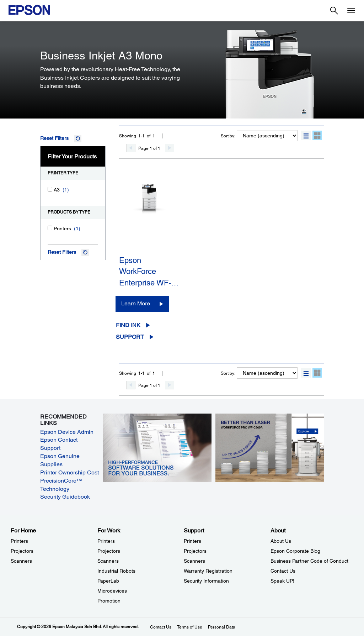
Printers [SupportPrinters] (192, 541)
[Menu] (351, 11)
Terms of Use (190, 627)
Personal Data (222, 627)
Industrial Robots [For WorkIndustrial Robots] (116, 571)
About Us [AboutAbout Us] (281, 541)
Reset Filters (54, 138)
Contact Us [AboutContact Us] (283, 571)
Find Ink (128, 325)
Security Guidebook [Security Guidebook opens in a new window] (65, 497)
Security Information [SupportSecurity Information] (206, 581)
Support (130, 337)
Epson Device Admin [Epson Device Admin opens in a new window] (67, 432)
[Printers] (50, 228)
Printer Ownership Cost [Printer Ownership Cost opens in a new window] (69, 472)
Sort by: (228, 136)
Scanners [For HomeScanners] (21, 561)
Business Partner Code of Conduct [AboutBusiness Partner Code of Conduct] (309, 561)
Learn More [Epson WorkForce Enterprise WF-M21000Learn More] (136, 303)
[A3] (50, 189)
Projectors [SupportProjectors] (195, 551)
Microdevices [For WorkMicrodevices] (112, 591)
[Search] (334, 11)
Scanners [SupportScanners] (194, 561)
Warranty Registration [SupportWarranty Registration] (208, 571)
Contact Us (161, 627)
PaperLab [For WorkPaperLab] (108, 581)
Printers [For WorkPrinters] (106, 541)
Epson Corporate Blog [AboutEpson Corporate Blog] (295, 551)
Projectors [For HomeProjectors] (22, 551)
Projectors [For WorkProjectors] (109, 551)
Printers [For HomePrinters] (19, 541)
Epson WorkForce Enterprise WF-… (149, 272)
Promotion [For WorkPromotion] (109, 601)
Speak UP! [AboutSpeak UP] (282, 581)
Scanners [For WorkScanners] (108, 561)
